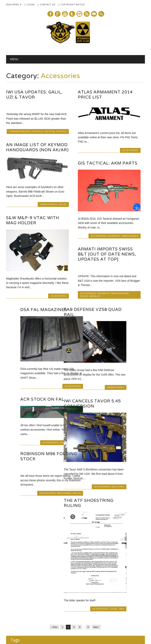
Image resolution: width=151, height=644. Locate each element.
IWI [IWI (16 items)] (83, 592)
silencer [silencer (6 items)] (114, 610)
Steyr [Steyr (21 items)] (133, 609)
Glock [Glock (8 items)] (39, 593)
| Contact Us (46, 4)
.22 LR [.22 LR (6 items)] (14, 575)
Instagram (79, 14)
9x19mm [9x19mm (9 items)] (25, 575)
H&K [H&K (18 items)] (73, 592)
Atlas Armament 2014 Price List (105, 95)
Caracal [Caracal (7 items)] (134, 575)
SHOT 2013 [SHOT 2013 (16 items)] (128, 601)
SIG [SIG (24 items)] (69, 609)
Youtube (65, 14)
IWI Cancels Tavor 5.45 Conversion (35, 403)
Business (114, 236)
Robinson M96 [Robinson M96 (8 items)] (107, 601)
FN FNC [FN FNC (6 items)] (135, 584)
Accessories (130, 150)
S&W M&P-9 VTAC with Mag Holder (33, 220)
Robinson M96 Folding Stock (106, 450)
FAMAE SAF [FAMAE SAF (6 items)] (85, 584)
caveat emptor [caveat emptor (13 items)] (22, 583)
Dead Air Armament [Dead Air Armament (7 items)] (55, 584)
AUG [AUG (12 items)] (78, 574)
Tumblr (72, 14)
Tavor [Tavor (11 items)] (30, 616)
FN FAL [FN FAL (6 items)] (125, 584)
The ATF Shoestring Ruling (31, 502)
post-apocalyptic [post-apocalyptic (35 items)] (39, 600)
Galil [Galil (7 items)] (30, 593)
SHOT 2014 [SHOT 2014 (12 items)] (20, 610)
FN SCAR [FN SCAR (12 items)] (18, 592)
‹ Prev (54, 548)
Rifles (63, 204)
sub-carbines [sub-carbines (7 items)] (18, 616)
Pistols (37, 131)
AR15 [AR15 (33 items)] (65, 574)
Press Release (120, 294)
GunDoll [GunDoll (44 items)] (55, 591)
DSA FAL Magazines (101, 310)
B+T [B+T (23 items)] (88, 574)
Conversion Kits (20, 131)
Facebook (50, 14)
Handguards (49, 204)
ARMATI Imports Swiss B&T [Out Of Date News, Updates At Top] (107, 255)
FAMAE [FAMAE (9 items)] (72, 583)
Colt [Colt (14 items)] (39, 583)
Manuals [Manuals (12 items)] (126, 592)
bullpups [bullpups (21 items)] (119, 574)
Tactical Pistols (55, 131)
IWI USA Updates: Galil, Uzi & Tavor (34, 95)
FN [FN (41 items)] (115, 582)
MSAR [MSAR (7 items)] (14, 601)
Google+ (58, 14)
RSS (87, 14)
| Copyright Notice (71, 4)
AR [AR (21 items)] (44, 574)
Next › (96, 548)
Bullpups (60, 486)
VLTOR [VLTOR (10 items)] (42, 616)
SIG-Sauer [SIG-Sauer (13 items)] (84, 610)
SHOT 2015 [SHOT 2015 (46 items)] (46, 609)
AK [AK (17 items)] (36, 574)
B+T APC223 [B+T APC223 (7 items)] (102, 575)
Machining (122, 487)
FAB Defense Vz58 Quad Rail (35, 312)
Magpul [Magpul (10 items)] (112, 592)
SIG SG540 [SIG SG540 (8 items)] (101, 610)
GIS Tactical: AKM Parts (108, 163)
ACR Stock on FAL (100, 400)
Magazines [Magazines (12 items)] (96, 592)
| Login (29, 4)
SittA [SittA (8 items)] (123, 610)
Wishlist (95, 297)
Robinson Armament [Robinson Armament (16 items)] (79, 601)
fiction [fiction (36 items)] (101, 583)
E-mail (94, 14)
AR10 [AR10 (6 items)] (53, 575)
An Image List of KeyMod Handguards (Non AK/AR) (37, 147)
